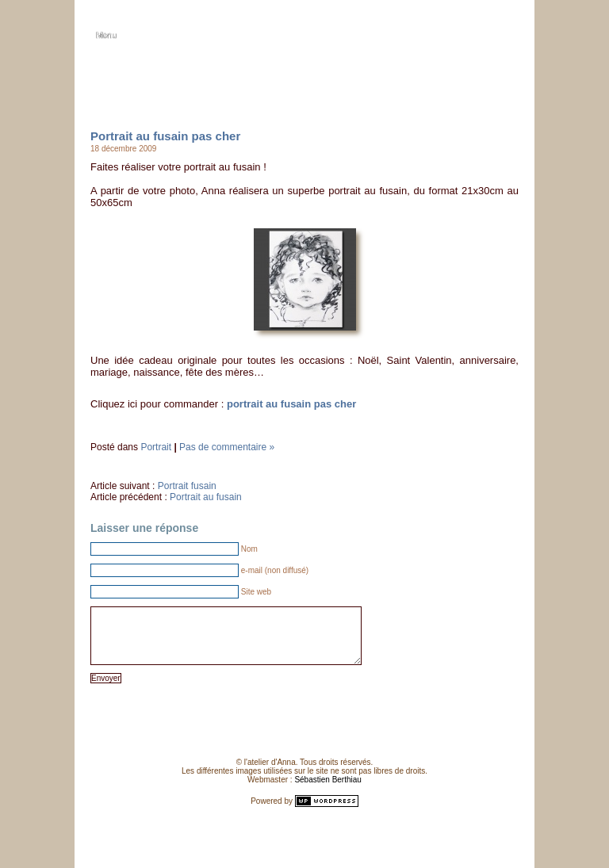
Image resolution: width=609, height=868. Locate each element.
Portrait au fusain (206, 497)
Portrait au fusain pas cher (165, 136)
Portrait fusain (187, 486)
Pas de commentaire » (227, 447)
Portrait (156, 447)
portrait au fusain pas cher (291, 404)
